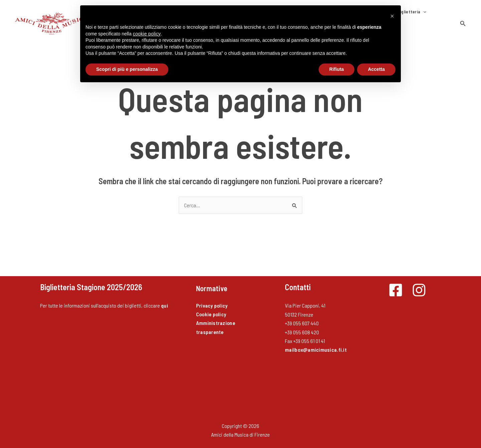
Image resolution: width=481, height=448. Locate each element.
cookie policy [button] (147, 34)
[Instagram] (419, 283)
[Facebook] (396, 283)
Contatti (417, 20)
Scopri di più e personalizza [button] (127, 69)
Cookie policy (212, 307)
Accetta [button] (376, 69)
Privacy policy (212, 298)
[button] (463, 20)
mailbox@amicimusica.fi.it (316, 343)
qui (165, 298)
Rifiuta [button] (337, 69)
